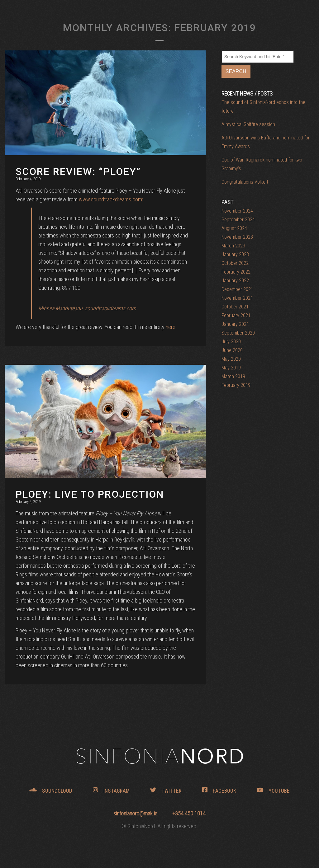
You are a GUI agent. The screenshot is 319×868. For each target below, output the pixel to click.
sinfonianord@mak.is (136, 813)
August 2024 (234, 228)
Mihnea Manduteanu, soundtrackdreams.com (87, 308)
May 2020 (231, 359)
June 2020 (232, 350)
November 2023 (237, 237)
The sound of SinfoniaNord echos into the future (263, 107)
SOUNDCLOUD (51, 790)
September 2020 (238, 333)
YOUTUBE (273, 790)
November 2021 (237, 298)
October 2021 (235, 307)
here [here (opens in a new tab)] (171, 327)
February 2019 (236, 385)
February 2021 (236, 315)
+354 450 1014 (189, 813)
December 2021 (237, 289)
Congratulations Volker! (245, 182)
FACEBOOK (219, 790)
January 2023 (235, 254)
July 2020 (231, 342)
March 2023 (233, 246)
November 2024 (237, 211)
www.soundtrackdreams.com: (111, 199)
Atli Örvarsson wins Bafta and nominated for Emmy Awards (266, 142)
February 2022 (236, 272)
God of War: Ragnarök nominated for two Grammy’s (262, 164)
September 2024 (238, 220)
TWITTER (166, 790)
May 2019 (231, 368)
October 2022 (235, 263)
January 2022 (235, 281)
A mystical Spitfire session (248, 124)
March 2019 (233, 376)
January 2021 (235, 324)
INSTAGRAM (111, 790)
